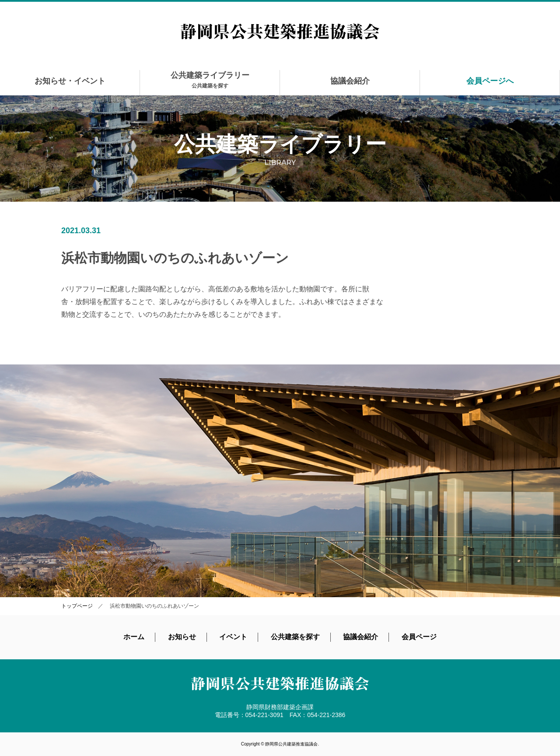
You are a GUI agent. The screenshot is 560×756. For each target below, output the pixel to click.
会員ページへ (490, 81)
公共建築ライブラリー (210, 80)
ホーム (134, 637)
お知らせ (182, 637)
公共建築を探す (295, 637)
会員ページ (419, 637)
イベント (233, 637)
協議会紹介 (350, 81)
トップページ (77, 606)
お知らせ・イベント (70, 81)
